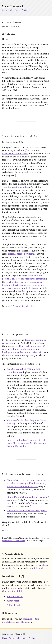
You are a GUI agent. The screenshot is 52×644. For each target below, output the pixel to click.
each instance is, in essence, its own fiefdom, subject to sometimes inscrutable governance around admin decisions (23, 285)
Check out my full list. (14, 591)
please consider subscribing (14, 541)
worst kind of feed (20, 187)
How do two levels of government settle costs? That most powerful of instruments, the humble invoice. (27, 443)
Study (5, 10)
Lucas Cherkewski (13, 6)
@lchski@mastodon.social (15, 154)
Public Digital (13, 605)
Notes (18, 10)
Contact (25, 10)
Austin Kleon (13, 601)
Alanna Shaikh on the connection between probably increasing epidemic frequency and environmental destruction (28, 483)
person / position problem (21, 254)
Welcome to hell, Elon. (24, 306)
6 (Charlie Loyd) (15, 597)
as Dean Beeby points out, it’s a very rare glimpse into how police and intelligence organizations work (25, 349)
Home (5, 638)
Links (11, 10)
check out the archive (36, 568)
